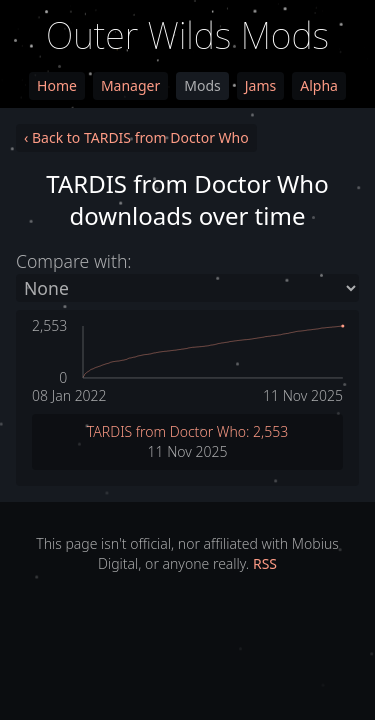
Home (57, 85)
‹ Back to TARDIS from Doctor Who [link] (136, 137)
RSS (265, 563)
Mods (202, 85)
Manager (130, 85)
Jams (260, 85)
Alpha (319, 85)
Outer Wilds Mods (187, 35)
